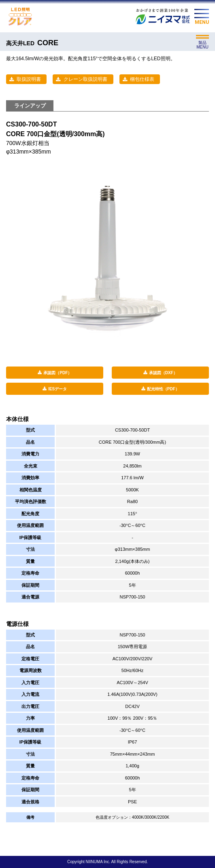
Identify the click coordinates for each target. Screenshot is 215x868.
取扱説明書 (29, 79)
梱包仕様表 (142, 79)
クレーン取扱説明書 (85, 79)
